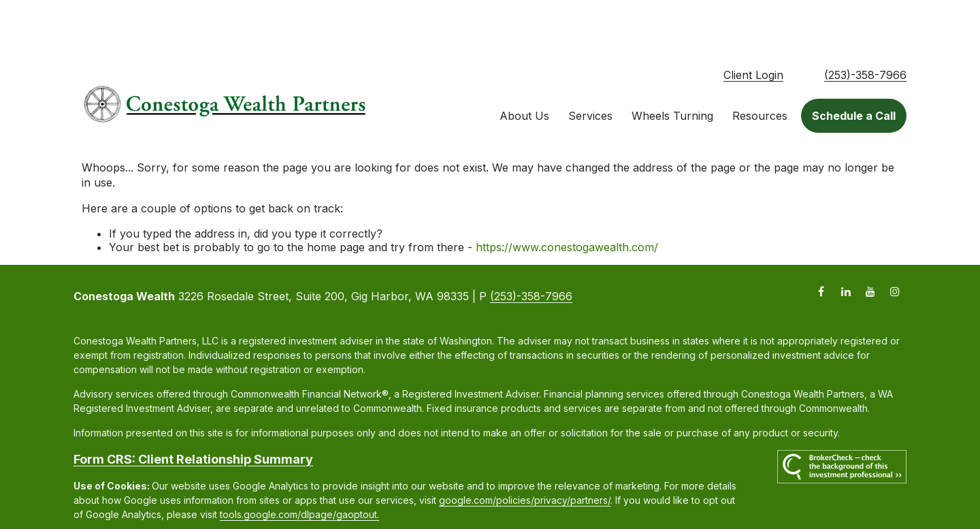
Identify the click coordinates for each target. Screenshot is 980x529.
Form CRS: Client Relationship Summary (193, 412)
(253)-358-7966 (865, 27)
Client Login (753, 27)
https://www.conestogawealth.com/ (567, 199)
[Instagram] (895, 243)
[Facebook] (821, 243)
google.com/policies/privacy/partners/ (525, 452)
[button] (524, 68)
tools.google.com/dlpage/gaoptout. (299, 467)
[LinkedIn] (846, 243)
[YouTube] (870, 243)
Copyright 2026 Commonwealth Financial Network (313, 491)
